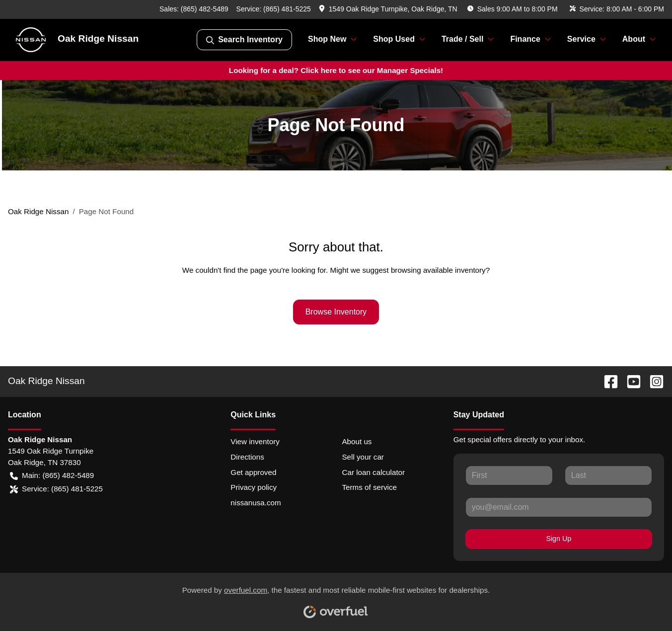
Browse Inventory (336, 312)
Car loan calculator (373, 472)
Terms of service (369, 487)
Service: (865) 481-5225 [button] (56, 489)
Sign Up (559, 539)
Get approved (253, 472)
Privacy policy (254, 487)
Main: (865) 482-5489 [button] (52, 476)
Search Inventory (244, 40)
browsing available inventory (438, 270)
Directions (247, 457)
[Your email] (559, 507)
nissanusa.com (256, 503)
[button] (389, 9)
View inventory (255, 441)
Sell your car (363, 457)
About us (357, 441)
